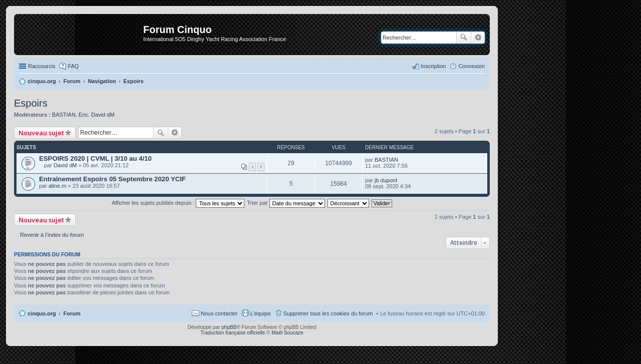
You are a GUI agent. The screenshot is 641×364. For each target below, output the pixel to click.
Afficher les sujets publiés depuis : (178, 203)
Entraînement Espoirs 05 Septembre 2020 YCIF (112, 179)
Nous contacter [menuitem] (219, 313)
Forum (72, 313)
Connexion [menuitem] (471, 66)
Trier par (286, 203)
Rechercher (464, 38)
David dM (103, 115)
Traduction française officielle (233, 333)
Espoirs (31, 103)
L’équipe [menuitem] (261, 313)
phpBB (229, 327)
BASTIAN (64, 115)
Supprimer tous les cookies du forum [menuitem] (328, 313)
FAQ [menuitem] (73, 66)
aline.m (57, 186)
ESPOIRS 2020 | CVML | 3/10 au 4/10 (95, 158)
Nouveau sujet (41, 133)
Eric (83, 115)
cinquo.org (42, 313)
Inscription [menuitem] (433, 66)
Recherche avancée (478, 38)
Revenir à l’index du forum (52, 235)
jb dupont (386, 180)
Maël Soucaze (287, 333)
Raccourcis (42, 66)
